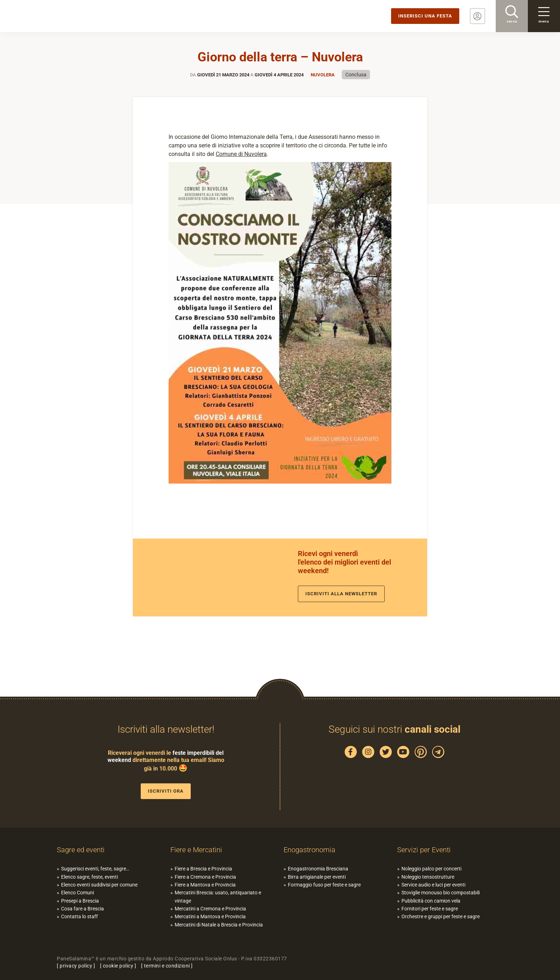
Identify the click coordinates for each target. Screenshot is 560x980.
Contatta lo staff (79, 916)
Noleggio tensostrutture (428, 877)
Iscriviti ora (166, 791)
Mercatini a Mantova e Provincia (210, 916)
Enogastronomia (309, 850)
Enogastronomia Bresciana (318, 869)
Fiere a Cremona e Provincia (205, 877)
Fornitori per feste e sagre (430, 909)
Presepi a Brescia (80, 901)
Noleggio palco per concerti (431, 869)
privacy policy (76, 966)
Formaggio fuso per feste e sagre (324, 885)
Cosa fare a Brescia (82, 909)
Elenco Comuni (77, 893)
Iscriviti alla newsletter (341, 594)
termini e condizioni (167, 966)
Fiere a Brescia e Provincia (203, 869)
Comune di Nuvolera (241, 154)
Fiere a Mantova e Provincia (205, 885)
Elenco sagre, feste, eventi (89, 877)
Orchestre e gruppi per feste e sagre (441, 916)
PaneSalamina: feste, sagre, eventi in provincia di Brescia (55, 16)
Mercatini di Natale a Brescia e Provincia (219, 925)
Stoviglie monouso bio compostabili (441, 893)
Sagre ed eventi (81, 850)
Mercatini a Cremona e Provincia (210, 909)
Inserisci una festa (425, 16)
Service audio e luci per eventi (433, 885)
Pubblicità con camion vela (431, 901)
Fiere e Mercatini (196, 850)
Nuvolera (323, 75)
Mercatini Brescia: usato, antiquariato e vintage (218, 896)
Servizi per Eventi (424, 850)
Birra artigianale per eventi (317, 877)
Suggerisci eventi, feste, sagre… (95, 869)
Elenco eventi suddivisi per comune (99, 885)
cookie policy (118, 966)
